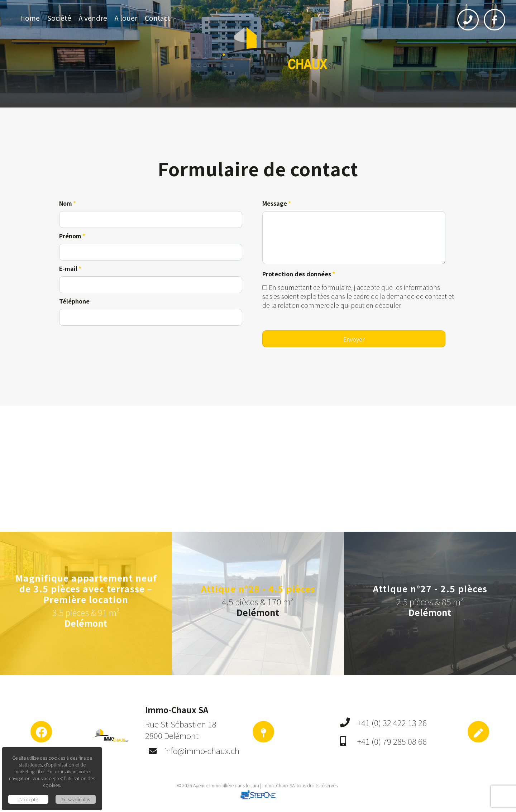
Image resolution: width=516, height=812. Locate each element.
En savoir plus (76, 799)
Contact (158, 18)
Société (59, 18)
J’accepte (28, 799)
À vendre (93, 18)
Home (30, 18)
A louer (126, 18)
